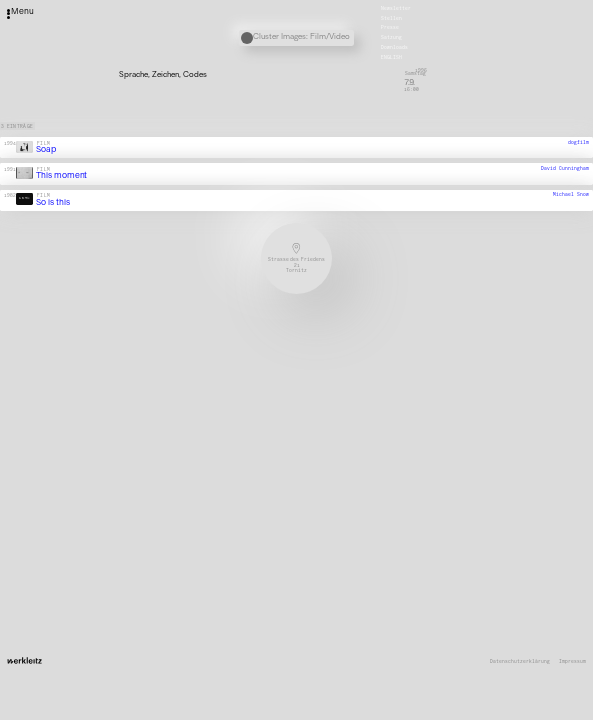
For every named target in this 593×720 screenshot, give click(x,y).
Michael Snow (571, 194)
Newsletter (396, 7)
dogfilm (578, 142)
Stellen (391, 17)
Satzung (391, 37)
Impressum (572, 661)
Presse (390, 27)
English (391, 56)
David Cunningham (565, 168)
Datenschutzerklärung (520, 661)
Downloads (394, 47)
